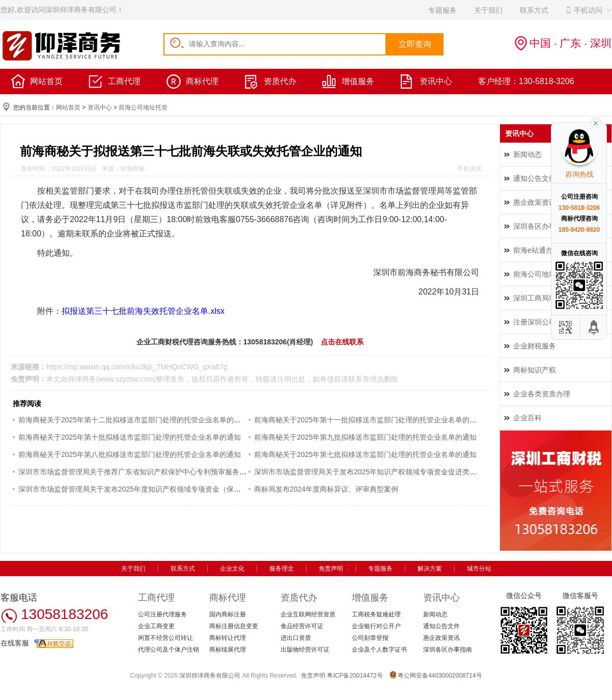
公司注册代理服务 (162, 614)
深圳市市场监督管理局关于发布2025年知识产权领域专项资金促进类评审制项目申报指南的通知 (405, 472)
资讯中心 (436, 81)
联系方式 (183, 569)
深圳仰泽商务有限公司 (210, 676)
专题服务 (380, 569)
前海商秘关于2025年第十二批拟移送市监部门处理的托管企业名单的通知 (133, 420)
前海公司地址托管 (143, 107)
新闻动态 (435, 614)
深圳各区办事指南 (448, 650)
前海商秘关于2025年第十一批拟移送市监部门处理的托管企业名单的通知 (369, 420)
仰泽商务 (82, 379)
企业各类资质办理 (542, 394)
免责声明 (331, 569)
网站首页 (46, 81)
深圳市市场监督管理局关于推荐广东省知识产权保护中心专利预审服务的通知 (140, 472)
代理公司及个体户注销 (169, 650)
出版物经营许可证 (305, 650)
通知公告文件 (441, 626)
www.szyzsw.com (126, 379)
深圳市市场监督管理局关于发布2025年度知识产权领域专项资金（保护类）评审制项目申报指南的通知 (179, 489)
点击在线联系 (342, 342)
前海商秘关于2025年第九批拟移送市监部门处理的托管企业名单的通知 (365, 437)
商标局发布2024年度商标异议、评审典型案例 (326, 489)
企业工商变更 (156, 626)
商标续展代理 (228, 650)
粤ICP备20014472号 (355, 676)
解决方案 (430, 569)
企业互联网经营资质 (308, 614)
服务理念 (282, 569)
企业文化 (232, 569)
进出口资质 (296, 638)
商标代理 (202, 81)
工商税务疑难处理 (376, 614)
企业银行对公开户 (376, 626)
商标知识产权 (535, 370)
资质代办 (280, 81)
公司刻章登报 (370, 638)
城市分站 (479, 569)
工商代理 (124, 81)
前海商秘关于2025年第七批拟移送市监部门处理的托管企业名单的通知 (365, 454)
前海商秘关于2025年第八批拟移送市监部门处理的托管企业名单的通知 (130, 454)
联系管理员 (366, 379)
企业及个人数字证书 (379, 650)
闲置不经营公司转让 (165, 638)
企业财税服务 (535, 346)
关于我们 (133, 569)
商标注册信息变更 (234, 626)
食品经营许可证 (302, 626)
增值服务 (358, 81)
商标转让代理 (228, 638)
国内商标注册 (228, 614)
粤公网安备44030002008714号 (440, 676)
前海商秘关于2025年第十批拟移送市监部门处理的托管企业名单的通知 (130, 437)
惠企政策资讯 (441, 638)
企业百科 (527, 418)
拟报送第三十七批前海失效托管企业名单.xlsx (143, 311)
